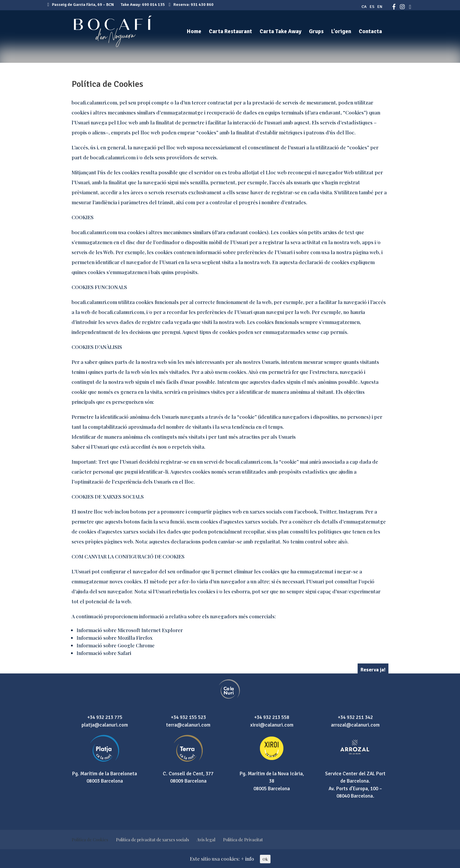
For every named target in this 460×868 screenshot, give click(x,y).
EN (380, 7)
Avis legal (206, 840)
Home (194, 32)
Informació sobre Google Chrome (116, 645)
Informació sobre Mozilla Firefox (115, 638)
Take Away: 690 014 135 (143, 5)
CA (364, 7)
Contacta (370, 32)
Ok (265, 859)
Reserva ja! (373, 670)
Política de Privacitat (243, 840)
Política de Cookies (90, 840)
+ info (247, 859)
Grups (316, 32)
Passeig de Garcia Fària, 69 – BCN (81, 5)
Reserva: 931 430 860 (191, 5)
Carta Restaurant (230, 32)
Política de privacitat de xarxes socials (153, 840)
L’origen (341, 32)
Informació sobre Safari (104, 653)
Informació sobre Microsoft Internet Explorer (130, 630)
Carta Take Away (280, 32)
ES (372, 7)
